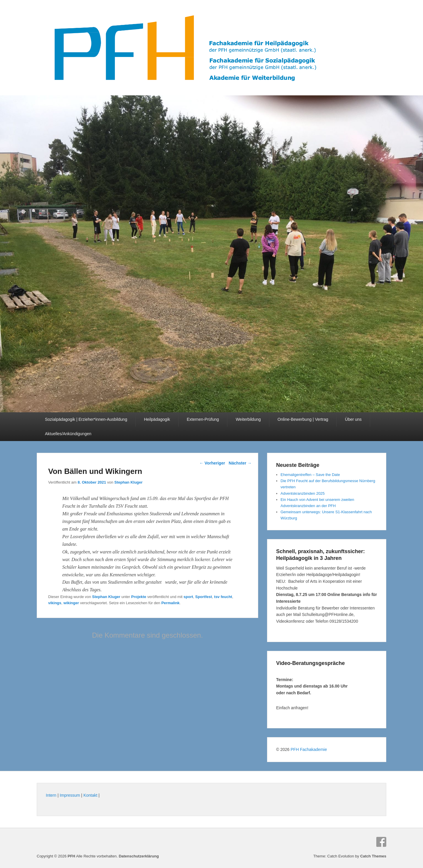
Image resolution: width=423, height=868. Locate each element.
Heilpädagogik (157, 419)
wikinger (71, 603)
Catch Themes (373, 856)
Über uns (353, 419)
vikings (55, 603)
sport (188, 597)
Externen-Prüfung (203, 419)
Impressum (70, 795)
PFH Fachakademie (309, 749)
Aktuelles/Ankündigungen (68, 434)
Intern (51, 795)
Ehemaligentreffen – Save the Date (310, 475)
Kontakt (90, 795)
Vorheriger (212, 463)
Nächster (240, 463)
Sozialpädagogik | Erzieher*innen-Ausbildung (86, 419)
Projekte (139, 597)
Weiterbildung (248, 419)
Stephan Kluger (128, 482)
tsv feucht (223, 597)
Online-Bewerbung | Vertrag (303, 419)
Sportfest (204, 597)
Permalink (170, 603)
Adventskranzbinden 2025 (303, 493)
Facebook (381, 842)
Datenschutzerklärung (139, 856)
